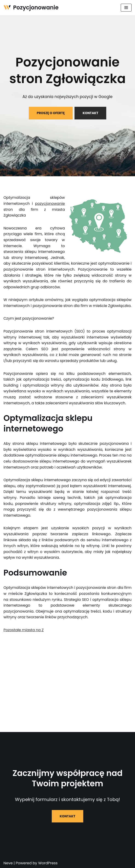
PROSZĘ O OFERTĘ (51, 113)
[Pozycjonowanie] (31, 8)
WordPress (48, 863)
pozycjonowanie (50, 204)
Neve (8, 863)
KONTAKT (90, 113)
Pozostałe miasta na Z (24, 630)
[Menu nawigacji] (126, 8)
